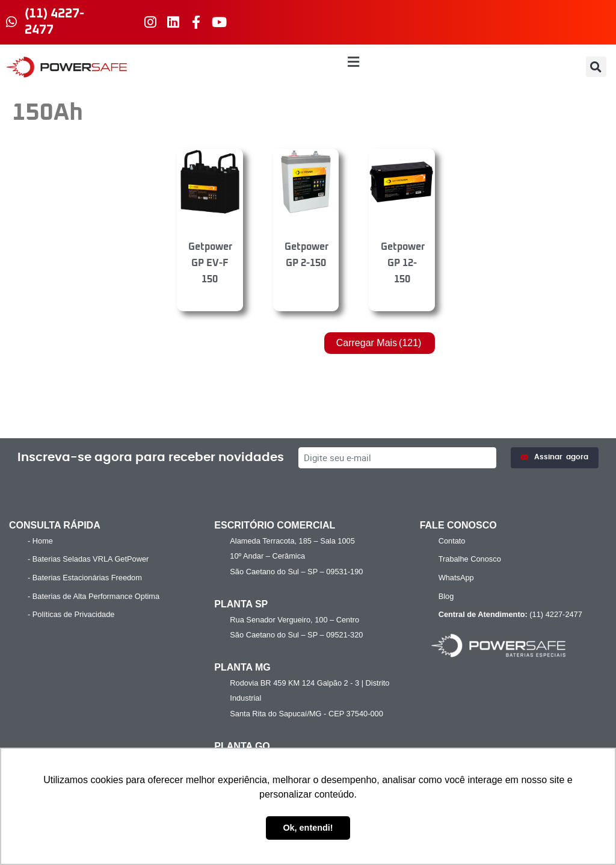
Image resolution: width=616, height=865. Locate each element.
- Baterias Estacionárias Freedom (85, 578)
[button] (353, 62)
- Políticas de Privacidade (71, 614)
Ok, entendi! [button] (308, 828)
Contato (452, 541)
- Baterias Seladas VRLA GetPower (88, 559)
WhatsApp (456, 578)
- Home (40, 541)
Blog (446, 596)
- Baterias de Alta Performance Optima (94, 596)
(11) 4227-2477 (509, 615)
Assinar (555, 457)
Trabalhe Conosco (470, 559)
